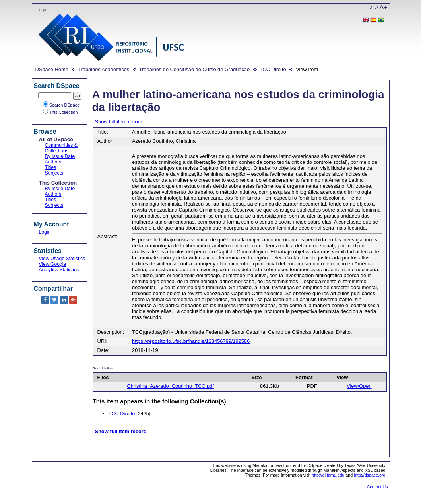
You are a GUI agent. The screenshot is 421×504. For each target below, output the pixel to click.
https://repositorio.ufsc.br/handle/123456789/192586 (191, 341)
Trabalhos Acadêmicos (104, 69)
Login (42, 10)
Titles (51, 167)
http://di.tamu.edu (328, 475)
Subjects (54, 173)
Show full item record (119, 122)
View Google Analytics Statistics (59, 267)
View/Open (359, 386)
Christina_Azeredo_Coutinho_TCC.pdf (170, 386)
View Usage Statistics (62, 259)
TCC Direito (273, 69)
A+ (383, 7)
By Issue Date (60, 156)
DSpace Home (52, 69)
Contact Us (377, 487)
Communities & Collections (61, 148)
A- (372, 8)
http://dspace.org (370, 475)
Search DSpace (61, 105)
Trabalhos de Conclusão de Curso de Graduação (194, 69)
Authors (53, 162)
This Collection (60, 112)
